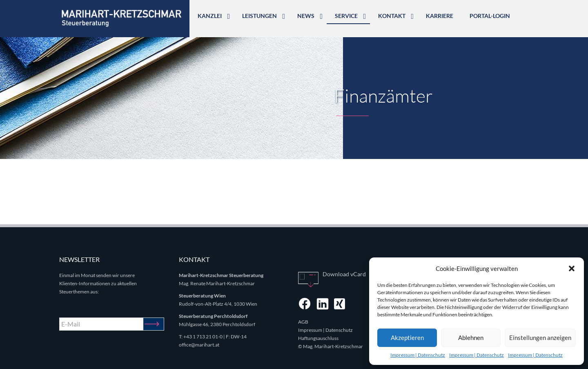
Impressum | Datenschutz (418, 355)
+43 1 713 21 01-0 (203, 337)
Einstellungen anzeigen (540, 338)
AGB (303, 322)
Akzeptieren (407, 338)
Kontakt (392, 16)
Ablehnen (471, 338)
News (306, 16)
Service (346, 16)
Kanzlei (210, 16)
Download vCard (344, 274)
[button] (572, 268)
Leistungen (259, 16)
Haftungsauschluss (318, 338)
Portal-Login (490, 16)
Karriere (440, 16)
